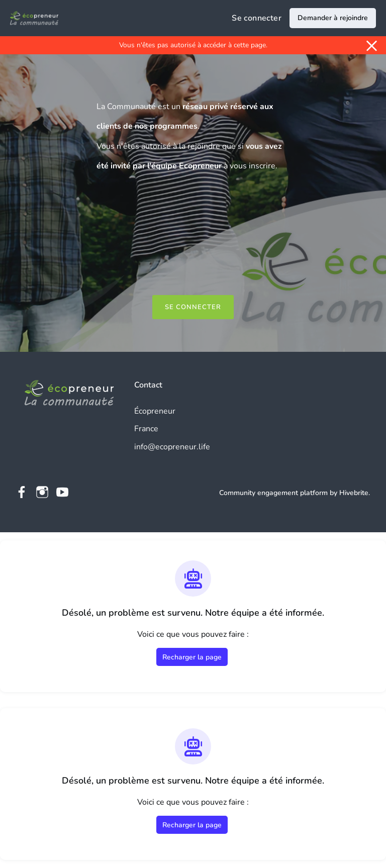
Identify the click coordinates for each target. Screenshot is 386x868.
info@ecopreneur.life (172, 447)
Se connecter (257, 18)
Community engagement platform (273, 493)
